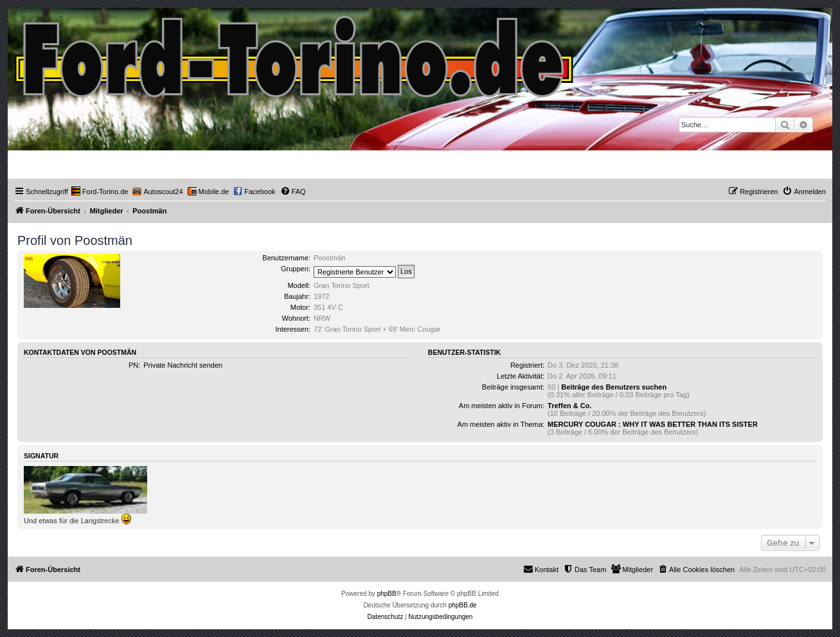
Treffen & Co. (569, 406)
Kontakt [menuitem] (541, 569)
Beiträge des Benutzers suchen (614, 387)
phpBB (387, 594)
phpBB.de (463, 605)
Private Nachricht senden (183, 365)
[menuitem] (100, 192)
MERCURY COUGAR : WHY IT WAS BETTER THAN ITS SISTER (653, 424)
